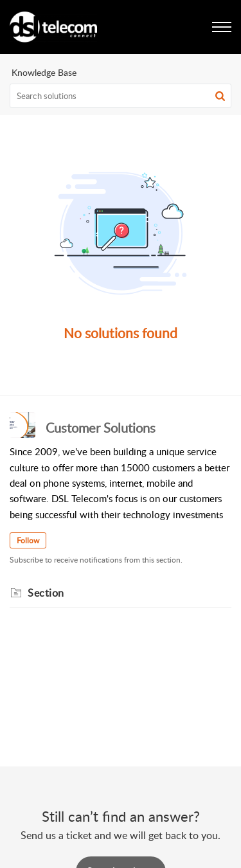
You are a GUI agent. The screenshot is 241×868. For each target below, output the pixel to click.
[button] (220, 96)
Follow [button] (28, 540)
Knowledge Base (44, 72)
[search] (121, 96)
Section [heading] (46, 593)
